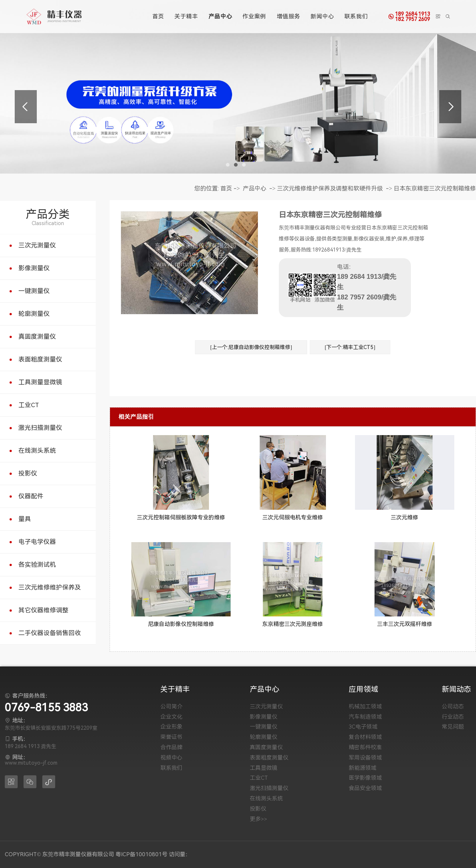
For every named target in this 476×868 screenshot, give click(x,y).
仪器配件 (31, 496)
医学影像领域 (365, 778)
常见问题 (453, 727)
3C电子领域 (363, 727)
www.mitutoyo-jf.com (31, 763)
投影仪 (28, 473)
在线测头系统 (37, 451)
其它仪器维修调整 (43, 610)
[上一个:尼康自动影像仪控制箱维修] (251, 347)
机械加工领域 (365, 707)
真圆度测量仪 (37, 337)
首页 (158, 17)
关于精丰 (186, 17)
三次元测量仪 (37, 245)
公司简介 (171, 707)
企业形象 (171, 727)
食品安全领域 (365, 788)
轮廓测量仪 (34, 314)
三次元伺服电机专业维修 (293, 517)
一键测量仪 (34, 291)
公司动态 (453, 707)
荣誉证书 (171, 737)
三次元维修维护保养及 (50, 587)
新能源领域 (363, 768)
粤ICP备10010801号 (141, 854)
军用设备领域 (365, 758)
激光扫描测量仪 (40, 428)
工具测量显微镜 (40, 382)
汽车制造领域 (365, 717)
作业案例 (254, 17)
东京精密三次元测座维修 (293, 624)
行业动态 (453, 717)
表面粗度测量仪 (40, 359)
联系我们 (356, 17)
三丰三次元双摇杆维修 (405, 624)
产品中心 (220, 17)
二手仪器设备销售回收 (50, 633)
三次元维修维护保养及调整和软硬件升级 (330, 188)
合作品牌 (171, 748)
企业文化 (171, 717)
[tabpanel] (238, 87)
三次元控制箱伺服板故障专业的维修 (181, 517)
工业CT (29, 405)
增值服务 (288, 17)
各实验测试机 (37, 565)
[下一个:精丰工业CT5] (350, 347)
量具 (25, 519)
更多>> (258, 819)
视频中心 (171, 758)
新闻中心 (322, 17)
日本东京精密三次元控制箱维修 (435, 188)
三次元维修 (404, 517)
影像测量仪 (34, 268)
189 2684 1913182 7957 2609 (413, 17)
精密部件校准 (365, 748)
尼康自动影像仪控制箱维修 (181, 624)
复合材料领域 (365, 737)
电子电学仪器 (37, 542)
